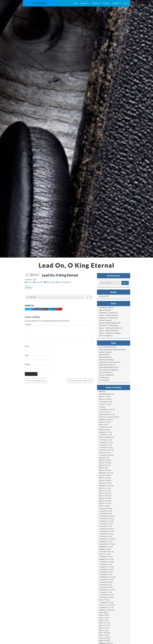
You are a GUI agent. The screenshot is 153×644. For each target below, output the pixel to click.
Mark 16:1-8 (103, 458)
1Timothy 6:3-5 (104, 585)
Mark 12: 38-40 (50, 282)
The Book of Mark (105, 308)
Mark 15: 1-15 (104, 397)
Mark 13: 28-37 (104, 470)
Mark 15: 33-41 (104, 463)
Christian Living (104, 320)
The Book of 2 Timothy (107, 318)
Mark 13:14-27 (104, 478)
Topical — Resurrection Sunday (109, 333)
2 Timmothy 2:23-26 (106, 516)
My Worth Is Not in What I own (80, 381)
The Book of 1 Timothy (107, 313)
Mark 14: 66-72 (104, 501)
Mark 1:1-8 (103, 630)
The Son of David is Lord (36, 381)
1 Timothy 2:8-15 (105, 442)
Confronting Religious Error (108, 367)
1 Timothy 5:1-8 (104, 574)
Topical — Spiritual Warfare (108, 330)
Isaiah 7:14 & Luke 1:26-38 (108, 417)
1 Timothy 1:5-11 (105, 447)
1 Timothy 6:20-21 (105, 595)
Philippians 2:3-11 (105, 546)
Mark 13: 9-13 (104, 465)
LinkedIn (52, 309)
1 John (101, 407)
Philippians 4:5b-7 (105, 643)
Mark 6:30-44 (103, 640)
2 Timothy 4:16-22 (105, 552)
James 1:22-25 (104, 422)
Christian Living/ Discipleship (108, 323)
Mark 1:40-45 (103, 633)
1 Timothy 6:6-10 (105, 587)
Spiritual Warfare (104, 357)
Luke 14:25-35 (104, 452)
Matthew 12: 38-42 (106, 610)
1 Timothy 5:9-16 (105, 572)
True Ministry (103, 377)
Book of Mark (103, 310)
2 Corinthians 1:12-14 (106, 539)
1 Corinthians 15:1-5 (106, 531)
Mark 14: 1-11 (104, 488)
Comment (28, 324)
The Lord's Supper (105, 336)
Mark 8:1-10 (103, 615)
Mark (101, 392)
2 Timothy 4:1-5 (104, 402)
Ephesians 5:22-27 (105, 473)
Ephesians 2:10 (104, 549)
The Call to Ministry (105, 375)
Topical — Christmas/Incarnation (109, 328)
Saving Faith (103, 355)
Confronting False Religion (108, 370)
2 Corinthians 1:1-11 (106, 409)
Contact (126, 3)
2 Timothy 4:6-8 (104, 536)
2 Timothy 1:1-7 (104, 592)
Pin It (59, 309)
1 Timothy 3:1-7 (104, 427)
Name (27, 346)
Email (27, 355)
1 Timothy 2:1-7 (104, 435)
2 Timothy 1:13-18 (105, 529)
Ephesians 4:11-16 (105, 559)
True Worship (103, 380)
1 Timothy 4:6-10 (105, 582)
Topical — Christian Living (107, 315)
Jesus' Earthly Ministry (106, 347)
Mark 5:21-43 (103, 623)
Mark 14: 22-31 (104, 493)
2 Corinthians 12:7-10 (106, 544)
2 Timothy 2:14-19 (105, 521)
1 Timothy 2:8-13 (105, 524)
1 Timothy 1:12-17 (105, 450)
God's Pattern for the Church (108, 362)
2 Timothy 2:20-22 (105, 519)
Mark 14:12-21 (104, 491)
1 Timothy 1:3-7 (104, 445)
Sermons (106, 3)
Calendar (116, 3)
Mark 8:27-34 (103, 600)
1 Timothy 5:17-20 (105, 569)
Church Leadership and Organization (111, 350)
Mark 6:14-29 (103, 638)
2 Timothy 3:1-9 (104, 513)
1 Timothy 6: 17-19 (105, 597)
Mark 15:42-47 (104, 460)
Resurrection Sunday (105, 360)
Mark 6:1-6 (103, 620)
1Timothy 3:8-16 (105, 508)
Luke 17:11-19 (104, 554)
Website (27, 364)
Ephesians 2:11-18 (105, 419)
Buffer (44, 309)
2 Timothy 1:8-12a (105, 562)
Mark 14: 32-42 (104, 399)
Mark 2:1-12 (103, 628)
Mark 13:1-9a (103, 506)
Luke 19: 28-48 (104, 480)
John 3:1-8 (102, 425)
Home (75, 3)
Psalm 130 (103, 613)
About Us (84, 3)
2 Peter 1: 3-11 (104, 404)
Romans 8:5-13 (104, 483)
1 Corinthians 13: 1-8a (106, 577)
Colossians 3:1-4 (104, 541)
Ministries (95, 3)
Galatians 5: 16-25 (105, 486)
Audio (29, 287)
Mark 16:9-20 (103, 430)
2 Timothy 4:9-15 (105, 557)
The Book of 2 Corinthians (108, 325)
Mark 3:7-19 (103, 635)
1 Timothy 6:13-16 (105, 602)
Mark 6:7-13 (103, 618)
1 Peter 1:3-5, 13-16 (106, 605)
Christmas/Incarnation (106, 365)
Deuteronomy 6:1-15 (106, 414)
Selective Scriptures (105, 437)
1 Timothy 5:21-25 (105, 567)
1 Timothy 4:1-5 (104, 511)
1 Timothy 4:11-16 (105, 580)
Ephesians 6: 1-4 (104, 432)
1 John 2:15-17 (104, 412)
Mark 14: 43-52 (104, 496)
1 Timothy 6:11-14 (105, 607)
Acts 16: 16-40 (104, 475)
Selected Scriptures (105, 394)
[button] (89, 3)
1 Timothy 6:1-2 (104, 564)
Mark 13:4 (102, 468)
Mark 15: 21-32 (104, 503)
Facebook (37, 309)
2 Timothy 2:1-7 (104, 526)
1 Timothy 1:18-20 (105, 455)
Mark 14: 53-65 (104, 498)
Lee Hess (102, 296)
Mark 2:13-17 (103, 625)
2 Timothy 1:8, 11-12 (106, 590)
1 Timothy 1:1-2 (104, 440)
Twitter (28, 309)
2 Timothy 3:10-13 (105, 534)
